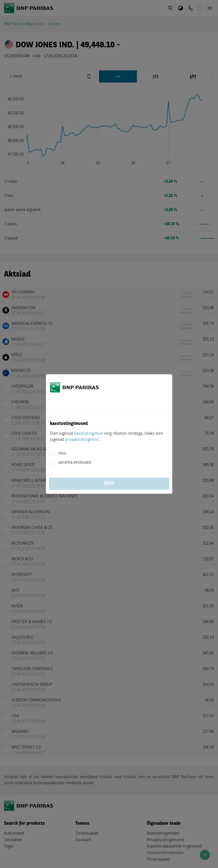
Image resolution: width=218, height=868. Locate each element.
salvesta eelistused (75, 463)
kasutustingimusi (89, 434)
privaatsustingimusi (82, 440)
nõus (62, 453)
